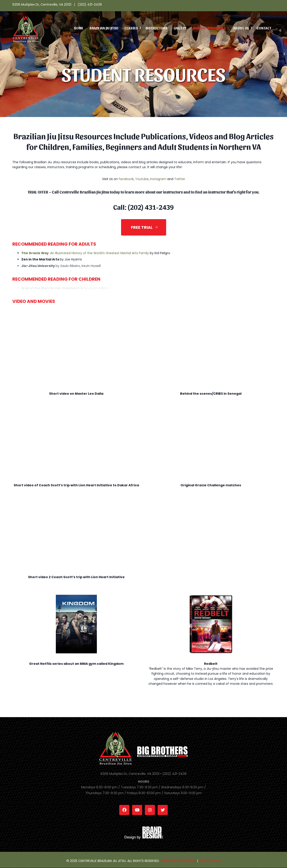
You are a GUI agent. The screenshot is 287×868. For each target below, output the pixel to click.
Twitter (180, 179)
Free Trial (142, 227)
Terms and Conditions (179, 861)
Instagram (158, 179)
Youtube (142, 179)
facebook (126, 179)
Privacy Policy (210, 861)
